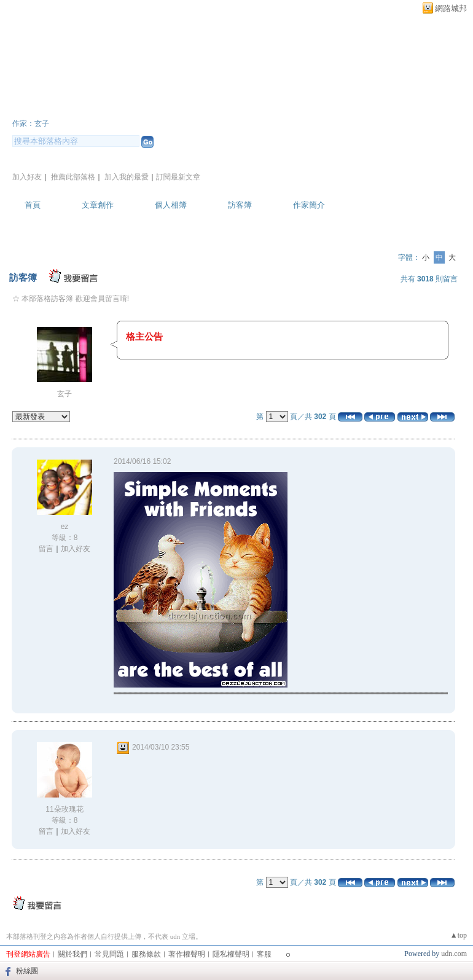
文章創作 (98, 205)
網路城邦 (451, 8)
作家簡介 (309, 205)
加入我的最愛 (127, 177)
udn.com (454, 954)
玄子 (64, 394)
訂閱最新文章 (178, 177)
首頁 (33, 205)
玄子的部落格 (68, 107)
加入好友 (27, 177)
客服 (264, 954)
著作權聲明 (187, 954)
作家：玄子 (31, 123)
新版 (178, 107)
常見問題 (109, 954)
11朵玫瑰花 (64, 809)
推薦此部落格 (73, 177)
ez (65, 527)
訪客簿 (240, 205)
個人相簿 (171, 205)
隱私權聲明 (231, 954)
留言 (46, 549)
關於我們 (72, 954)
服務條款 (146, 954)
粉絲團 (27, 971)
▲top (459, 935)
